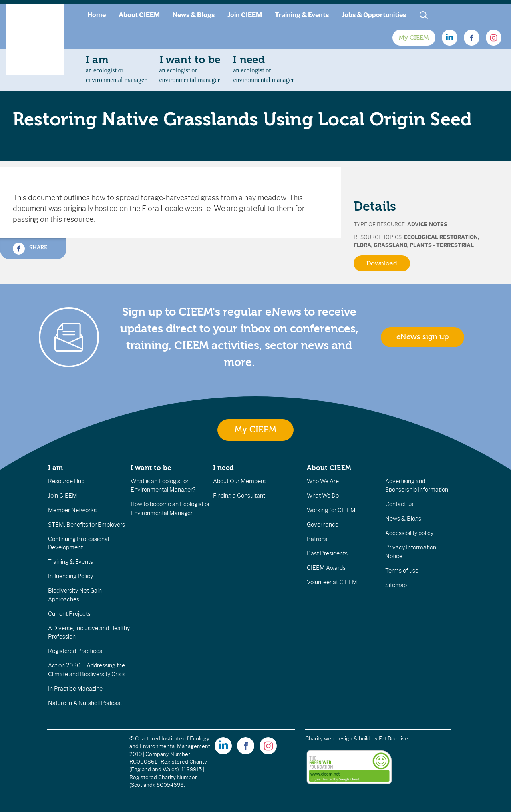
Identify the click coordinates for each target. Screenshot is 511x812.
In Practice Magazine (75, 689)
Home (97, 15)
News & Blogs (194, 15)
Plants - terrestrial (442, 245)
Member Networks (72, 510)
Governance (323, 525)
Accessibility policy (409, 533)
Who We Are (323, 481)
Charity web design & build (338, 739)
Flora (362, 245)
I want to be (151, 468)
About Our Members (239, 481)
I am (56, 468)
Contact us (399, 504)
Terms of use (402, 571)
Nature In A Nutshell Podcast (85, 703)
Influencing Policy (70, 576)
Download (382, 263)
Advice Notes (427, 224)
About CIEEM (139, 15)
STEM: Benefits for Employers (87, 525)
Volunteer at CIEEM (332, 582)
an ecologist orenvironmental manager (116, 69)
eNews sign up (422, 337)
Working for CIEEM (331, 510)
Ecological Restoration (441, 237)
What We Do (323, 496)
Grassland (390, 245)
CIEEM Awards (326, 568)
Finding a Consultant (239, 496)
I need (223, 468)
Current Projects (69, 614)
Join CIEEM (245, 15)
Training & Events (302, 15)
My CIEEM (414, 38)
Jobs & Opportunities (374, 15)
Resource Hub (66, 481)
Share (30, 249)
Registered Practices (75, 651)
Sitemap (396, 585)
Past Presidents (327, 553)
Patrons (317, 539)
